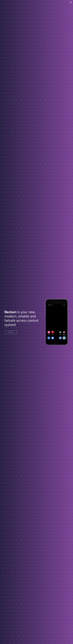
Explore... (11, 332)
